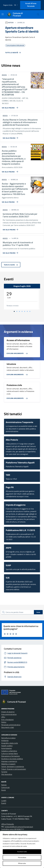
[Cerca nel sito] (38, 14)
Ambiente (5, 740)
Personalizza (22, 857)
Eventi (4, 803)
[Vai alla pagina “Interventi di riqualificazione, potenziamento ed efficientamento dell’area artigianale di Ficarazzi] (10, 107)
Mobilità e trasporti (8, 764)
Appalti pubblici (7, 746)
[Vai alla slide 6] (27, 311)
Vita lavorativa (7, 774)
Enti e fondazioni (7, 720)
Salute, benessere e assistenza (13, 767)
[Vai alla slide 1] (14, 311)
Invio (38, 612)
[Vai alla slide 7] (30, 311)
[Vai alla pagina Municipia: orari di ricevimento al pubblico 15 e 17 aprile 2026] (11, 252)
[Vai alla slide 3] (19, 311)
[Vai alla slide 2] (17, 311)
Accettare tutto (22, 852)
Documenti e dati (8, 727)
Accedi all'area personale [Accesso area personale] (31, 5)
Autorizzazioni (7, 748)
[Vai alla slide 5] (25, 311)
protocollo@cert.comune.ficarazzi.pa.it (19, 827)
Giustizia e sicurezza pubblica (12, 759)
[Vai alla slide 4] (22, 311)
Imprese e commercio (9, 761)
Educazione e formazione (10, 756)
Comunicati (5, 787)
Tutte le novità (11, 265)
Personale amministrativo (11, 725)
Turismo (4, 772)
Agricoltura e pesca (8, 738)
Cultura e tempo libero (10, 753)
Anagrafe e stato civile (10, 743)
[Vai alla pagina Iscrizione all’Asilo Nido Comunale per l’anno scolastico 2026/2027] (11, 229)
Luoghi (4, 801)
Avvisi (4, 790)
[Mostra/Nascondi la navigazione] (3, 14)
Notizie (4, 785)
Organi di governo (8, 712)
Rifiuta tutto (22, 863)
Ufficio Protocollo (8, 824)
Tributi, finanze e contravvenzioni (14, 769)
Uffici (3, 717)
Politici (4, 722)
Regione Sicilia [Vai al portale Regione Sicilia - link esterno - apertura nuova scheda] (8, 5)
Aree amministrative (9, 714)
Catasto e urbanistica (9, 751)
